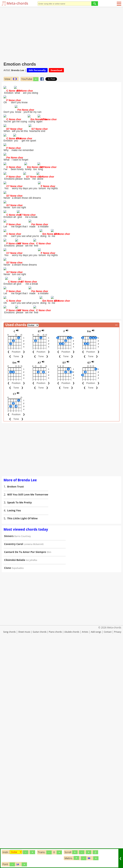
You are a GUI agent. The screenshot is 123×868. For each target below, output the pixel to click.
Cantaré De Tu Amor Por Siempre (25, 774)
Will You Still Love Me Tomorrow (28, 716)
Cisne (8, 790)
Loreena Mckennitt (34, 766)
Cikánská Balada (15, 782)
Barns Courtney (23, 758)
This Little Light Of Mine (23, 740)
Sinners (9, 758)
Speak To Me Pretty (20, 724)
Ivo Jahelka (32, 782)
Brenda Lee (18, 70)
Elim (49, 774)
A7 (39, 584)
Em (14, 584)
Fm (89, 553)
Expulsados (18, 790)
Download (56, 70)
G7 (89, 584)
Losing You (14, 732)
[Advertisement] (62, 34)
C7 (14, 616)
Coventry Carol (14, 766)
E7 (39, 553)
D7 (64, 584)
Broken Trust (16, 708)
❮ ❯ (15, 79)
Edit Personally (37, 70)
